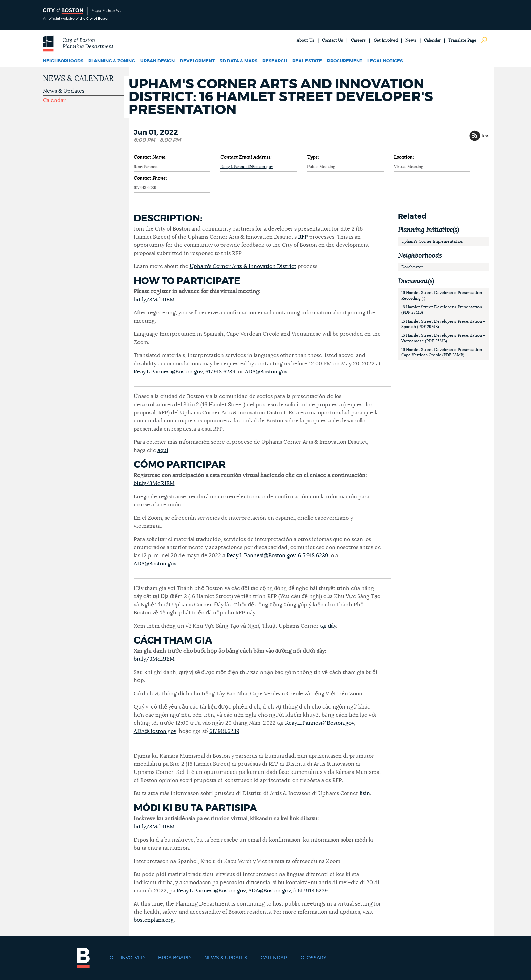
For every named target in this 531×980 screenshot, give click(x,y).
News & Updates (64, 91)
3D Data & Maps (239, 61)
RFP (303, 237)
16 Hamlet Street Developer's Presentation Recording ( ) (442, 296)
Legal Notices (385, 61)
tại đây (328, 626)
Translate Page (462, 40)
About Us (305, 40)
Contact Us (333, 40)
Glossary (314, 958)
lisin (365, 793)
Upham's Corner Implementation (432, 241)
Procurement (345, 61)
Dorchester (412, 267)
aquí (163, 450)
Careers (358, 40)
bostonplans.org (154, 920)
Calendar (432, 40)
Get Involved (386, 40)
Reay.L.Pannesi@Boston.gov (247, 167)
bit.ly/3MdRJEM (154, 300)
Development (197, 61)
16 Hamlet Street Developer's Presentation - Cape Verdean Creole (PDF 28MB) (443, 352)
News (411, 40)
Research (275, 61)
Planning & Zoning (112, 61)
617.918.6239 (220, 372)
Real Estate (307, 61)
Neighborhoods (63, 61)
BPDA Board (174, 958)
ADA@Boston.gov (266, 372)
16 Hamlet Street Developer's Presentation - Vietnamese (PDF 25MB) (443, 338)
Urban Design (157, 61)
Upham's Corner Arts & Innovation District (243, 266)
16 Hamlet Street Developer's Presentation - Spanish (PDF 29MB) (443, 324)
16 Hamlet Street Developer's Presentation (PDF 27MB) (442, 310)
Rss (485, 136)
